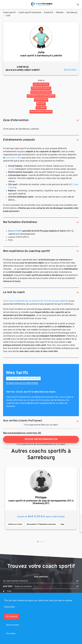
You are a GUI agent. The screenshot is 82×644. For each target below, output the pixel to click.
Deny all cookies (13, 625)
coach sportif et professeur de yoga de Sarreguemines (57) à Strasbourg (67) (41, 500)
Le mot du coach (14, 292)
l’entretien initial (14, 158)
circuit (11, 169)
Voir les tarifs (70, 70)
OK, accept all (12, 616)
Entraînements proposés (19, 140)
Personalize (11, 633)
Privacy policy (10, 607)
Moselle (60, 13)
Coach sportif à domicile (30, 13)
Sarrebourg (72, 13)
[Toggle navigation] (4, 5)
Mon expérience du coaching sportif (26, 251)
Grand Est (49, 13)
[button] (38, 542)
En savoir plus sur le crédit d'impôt (22, 383)
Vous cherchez (41, 577)
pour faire (8, 586)
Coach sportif (9, 13)
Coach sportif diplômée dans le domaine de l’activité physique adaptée (35, 301)
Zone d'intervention (16, 120)
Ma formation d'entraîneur (20, 222)
